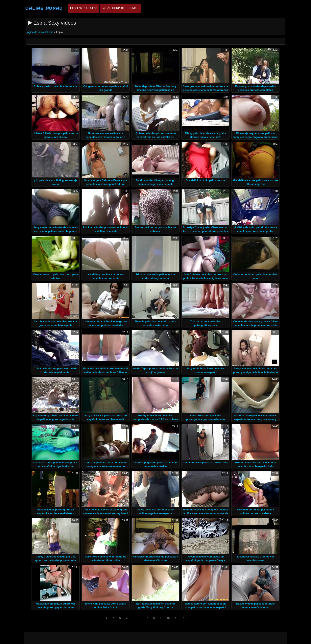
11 (176, 618)
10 (168, 618)
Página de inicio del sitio (40, 32)
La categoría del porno (120, 8)
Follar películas (84, 8)
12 (185, 618)
